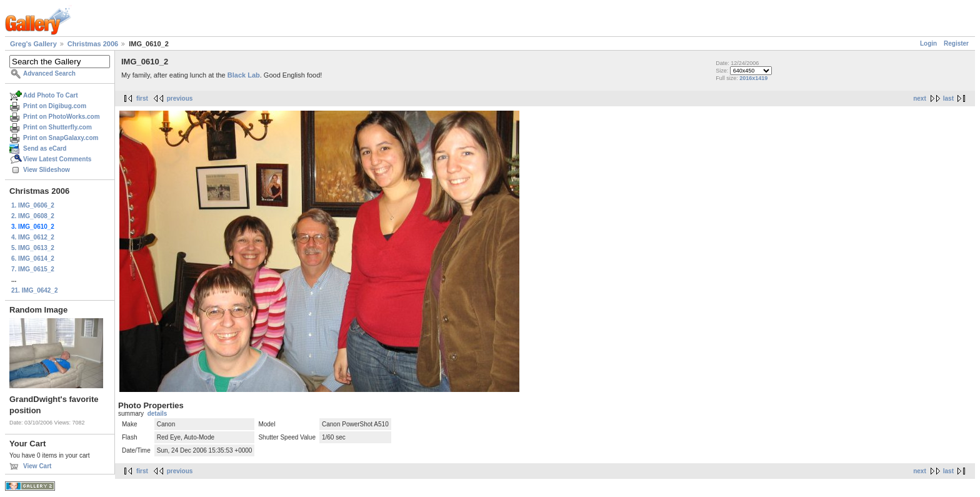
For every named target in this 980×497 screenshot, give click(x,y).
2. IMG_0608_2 (33, 216)
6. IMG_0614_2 (33, 259)
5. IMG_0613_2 (33, 248)
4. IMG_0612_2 (33, 237)
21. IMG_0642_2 (35, 290)
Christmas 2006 (93, 44)
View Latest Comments (57, 159)
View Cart (37, 466)
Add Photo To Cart (51, 95)
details (157, 414)
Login (928, 43)
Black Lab (244, 75)
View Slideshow (47, 170)
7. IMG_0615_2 (33, 269)
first (142, 98)
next (920, 98)
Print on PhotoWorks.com (62, 117)
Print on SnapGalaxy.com (61, 138)
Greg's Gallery (33, 44)
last (948, 98)
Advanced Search (49, 73)
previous (180, 98)
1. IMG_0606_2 (33, 205)
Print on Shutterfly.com (57, 127)
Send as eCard (45, 148)
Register (956, 43)
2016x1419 (753, 78)
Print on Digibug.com (55, 106)
